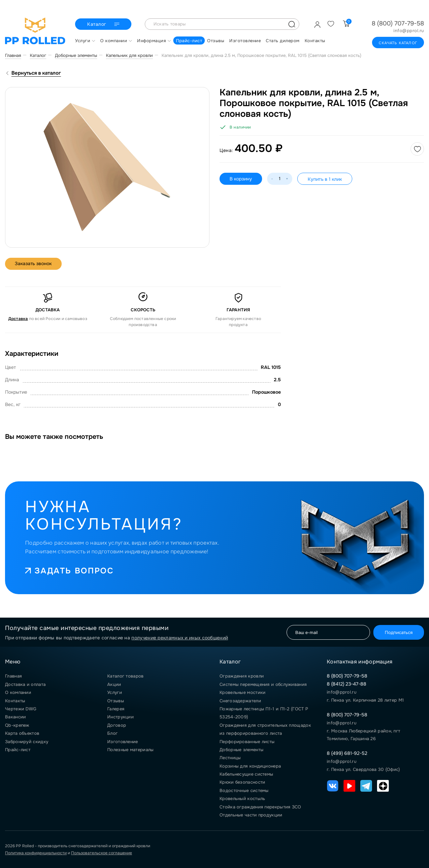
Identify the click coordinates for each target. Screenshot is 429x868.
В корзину (241, 179)
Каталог (104, 24)
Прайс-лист (18, 750)
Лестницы (230, 758)
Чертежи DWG (21, 709)
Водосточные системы (244, 791)
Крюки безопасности (242, 782)
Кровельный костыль (242, 799)
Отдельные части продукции (251, 815)
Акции (114, 684)
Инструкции (120, 717)
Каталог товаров (126, 676)
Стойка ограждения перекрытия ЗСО (260, 807)
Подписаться (398, 632)
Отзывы (116, 701)
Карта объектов (22, 733)
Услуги (115, 692)
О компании (18, 692)
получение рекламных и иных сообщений (180, 638)
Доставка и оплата (25, 684)
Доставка (18, 319)
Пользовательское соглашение (102, 853)
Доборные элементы (241, 750)
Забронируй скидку (27, 742)
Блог (112, 733)
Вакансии (15, 717)
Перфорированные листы (247, 742)
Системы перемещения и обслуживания (263, 684)
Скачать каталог (398, 43)
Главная (13, 676)
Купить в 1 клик (325, 179)
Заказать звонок (34, 264)
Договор (117, 725)
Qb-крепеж (17, 725)
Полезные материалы (130, 750)
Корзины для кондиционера (250, 766)
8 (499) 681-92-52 (347, 753)
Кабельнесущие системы (246, 774)
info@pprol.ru (409, 31)
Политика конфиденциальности (36, 853)
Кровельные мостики (242, 692)
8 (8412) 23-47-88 (347, 684)
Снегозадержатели (240, 701)
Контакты (15, 701)
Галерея (116, 709)
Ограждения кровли (242, 676)
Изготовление (123, 742)
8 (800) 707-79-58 (398, 23)
